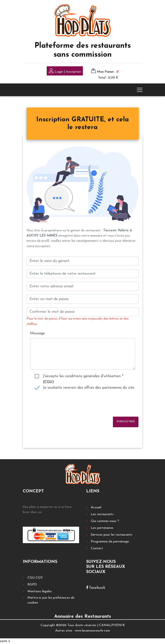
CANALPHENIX (112, 625)
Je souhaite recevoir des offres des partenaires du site (89, 388)
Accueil (96, 508)
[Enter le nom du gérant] (83, 261)
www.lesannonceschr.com (92, 631)
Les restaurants (102, 514)
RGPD (32, 585)
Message (37, 333)
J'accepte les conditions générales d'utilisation (83, 377)
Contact (97, 548)
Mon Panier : (108, 72)
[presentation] (62, 404)
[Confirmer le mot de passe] (83, 312)
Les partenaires (102, 528)
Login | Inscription (65, 71)
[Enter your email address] (83, 286)
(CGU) (48, 382)
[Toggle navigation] (140, 90)
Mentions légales (40, 591)
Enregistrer (126, 422)
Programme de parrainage (110, 542)
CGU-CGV (35, 578)
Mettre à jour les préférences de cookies (51, 600)
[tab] (83, 124)
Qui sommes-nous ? (105, 521)
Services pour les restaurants (112, 535)
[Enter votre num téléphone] (83, 274)
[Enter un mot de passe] (83, 299)
